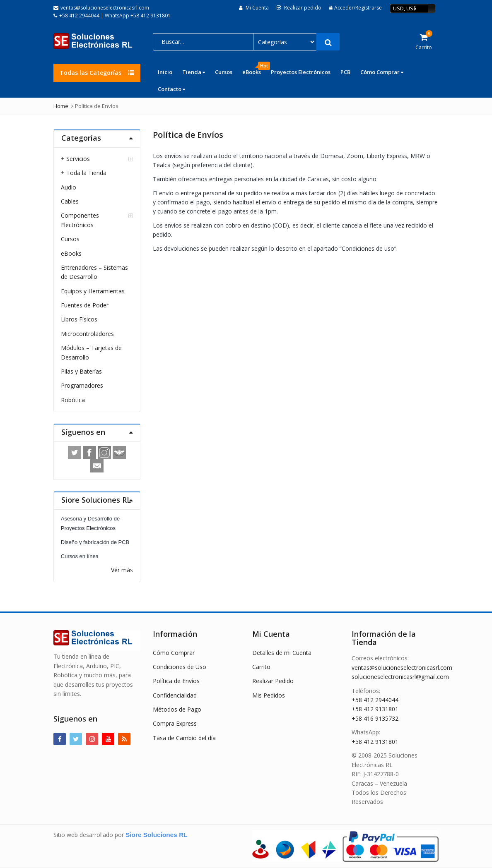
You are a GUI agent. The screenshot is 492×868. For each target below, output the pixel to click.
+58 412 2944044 (375, 700)
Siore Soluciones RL (157, 835)
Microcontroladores (87, 334)
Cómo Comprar (382, 72)
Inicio (165, 72)
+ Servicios (75, 159)
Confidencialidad (175, 695)
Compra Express (175, 723)
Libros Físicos (79, 319)
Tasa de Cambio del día (184, 738)
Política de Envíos (176, 681)
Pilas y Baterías (81, 371)
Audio (69, 187)
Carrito (261, 667)
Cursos (224, 72)
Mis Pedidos (269, 695)
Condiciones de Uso (180, 667)
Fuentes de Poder (85, 305)
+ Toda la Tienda (84, 173)
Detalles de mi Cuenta (282, 653)
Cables (70, 201)
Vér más (122, 570)
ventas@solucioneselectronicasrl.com (402, 668)
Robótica (73, 400)
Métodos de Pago (177, 709)
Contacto (171, 89)
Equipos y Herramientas (93, 291)
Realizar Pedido (273, 681)
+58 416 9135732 (375, 718)
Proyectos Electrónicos (301, 72)
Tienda (194, 72)
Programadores (82, 385)
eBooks (254, 70)
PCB (345, 72)
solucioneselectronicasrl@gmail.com (400, 677)
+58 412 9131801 (375, 709)
